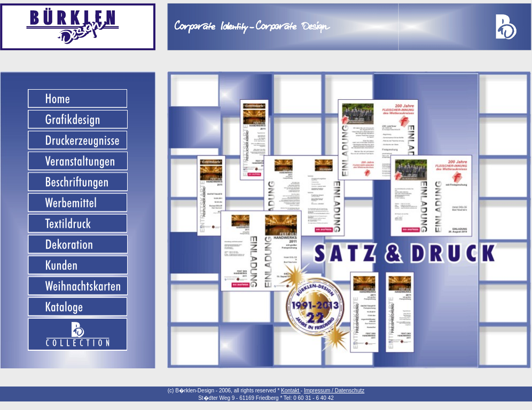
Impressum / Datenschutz (334, 391)
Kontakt (291, 391)
